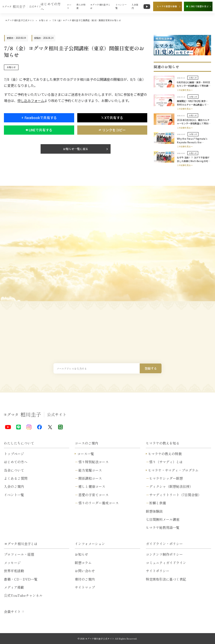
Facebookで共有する (39, 117)
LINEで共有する (39, 130)
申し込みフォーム (31, 100)
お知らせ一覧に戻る (76, 149)
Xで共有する (112, 117)
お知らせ (11, 67)
